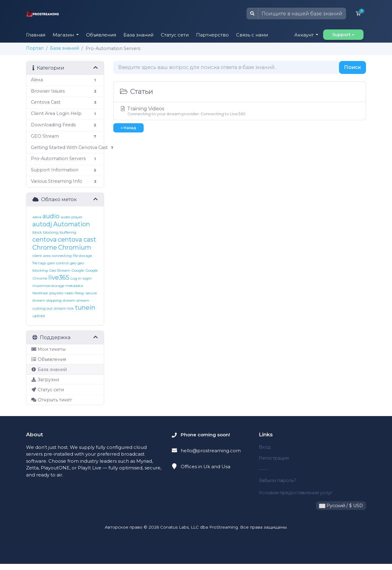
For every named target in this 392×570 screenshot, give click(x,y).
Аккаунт (305, 35)
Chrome (45, 247)
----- (263, 469)
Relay (80, 293)
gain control (58, 263)
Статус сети (175, 35)
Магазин (64, 35)
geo (73, 263)
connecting (62, 256)
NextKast (40, 293)
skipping (54, 300)
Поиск (352, 67)
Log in (76, 278)
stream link (64, 308)
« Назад (128, 128)
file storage (82, 256)
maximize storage (48, 286)
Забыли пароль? (278, 480)
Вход (265, 447)
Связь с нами (252, 35)
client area (41, 256)
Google (78, 270)
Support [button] (341, 35)
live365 (59, 277)
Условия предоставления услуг (290, 496)
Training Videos (240, 111)
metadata (74, 286)
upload (39, 316)
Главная (36, 35)
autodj (42, 224)
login (87, 278)
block (37, 232)
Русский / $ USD (341, 512)
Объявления (101, 35)
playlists (56, 293)
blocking (51, 232)
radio (69, 293)
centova (45, 239)
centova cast (77, 239)
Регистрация (274, 458)
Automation (72, 224)
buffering (68, 232)
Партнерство (212, 35)
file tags (39, 263)
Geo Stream (60, 270)
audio (51, 216)
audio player (72, 217)
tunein (85, 308)
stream (69, 300)
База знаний (138, 35)
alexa (37, 217)
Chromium (75, 247)
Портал (35, 48)
